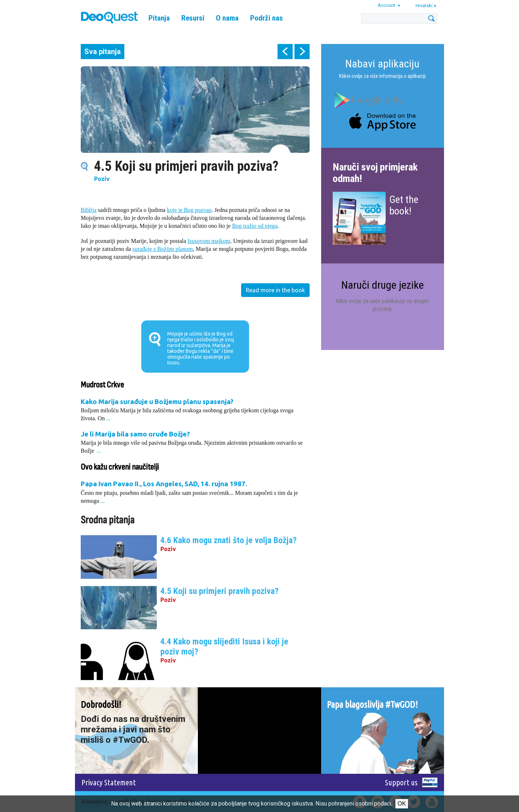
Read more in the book (275, 290)
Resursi (193, 18)
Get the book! (404, 205)
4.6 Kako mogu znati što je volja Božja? (229, 540)
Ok (402, 804)
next (302, 52)
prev (285, 52)
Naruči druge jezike (383, 285)
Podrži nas (267, 18)
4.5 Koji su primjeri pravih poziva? (219, 591)
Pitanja (159, 18)
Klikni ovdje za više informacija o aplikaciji (382, 76)
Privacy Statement (109, 782)
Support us (401, 782)
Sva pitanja (103, 52)
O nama (227, 18)
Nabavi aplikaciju (382, 64)
